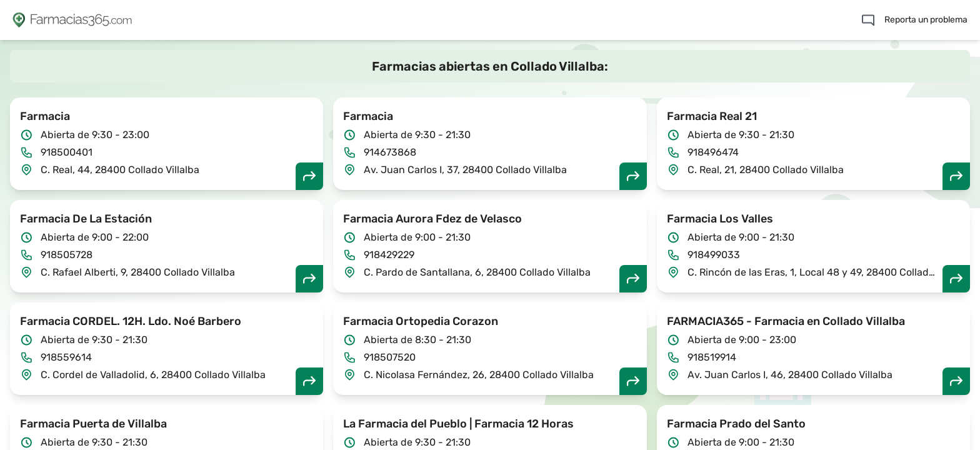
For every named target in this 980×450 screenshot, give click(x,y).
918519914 (712, 357)
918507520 (390, 357)
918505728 (67, 255)
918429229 (389, 255)
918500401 (67, 152)
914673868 (390, 152)
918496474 (713, 152)
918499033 (714, 255)
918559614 (66, 357)
